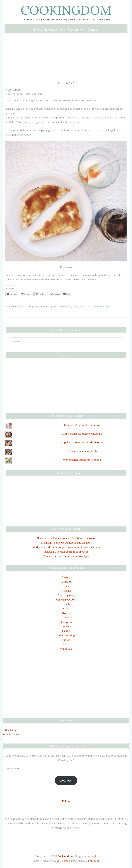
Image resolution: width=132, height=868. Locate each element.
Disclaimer (11, 730)
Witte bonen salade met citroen (82, 460)
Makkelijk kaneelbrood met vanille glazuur (66, 543)
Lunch (21, 306)
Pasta (66, 617)
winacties (66, 649)
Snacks (66, 640)
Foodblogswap (66, 595)
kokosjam (105, 306)
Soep (66, 644)
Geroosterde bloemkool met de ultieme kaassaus (66, 538)
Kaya (75, 306)
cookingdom (64, 306)
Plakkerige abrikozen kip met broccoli (66, 552)
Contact (93, 29)
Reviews (66, 626)
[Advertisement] (66, 57)
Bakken (66, 577)
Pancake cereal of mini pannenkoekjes (66, 556)
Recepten (51, 29)
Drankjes (66, 591)
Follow (66, 801)
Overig (66, 613)
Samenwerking (66, 635)
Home (38, 29)
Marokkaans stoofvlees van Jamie (82, 434)
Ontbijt (30, 306)
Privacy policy (11, 734)
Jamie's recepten (66, 600)
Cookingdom (66, 10)
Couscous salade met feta (82, 451)
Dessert (66, 582)
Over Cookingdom (72, 29)
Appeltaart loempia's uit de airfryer (82, 442)
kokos (96, 306)
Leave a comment (35, 94)
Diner (66, 586)
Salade (66, 631)
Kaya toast (13, 90)
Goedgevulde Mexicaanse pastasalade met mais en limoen (66, 547)
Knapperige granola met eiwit (82, 425)
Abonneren (66, 781)
